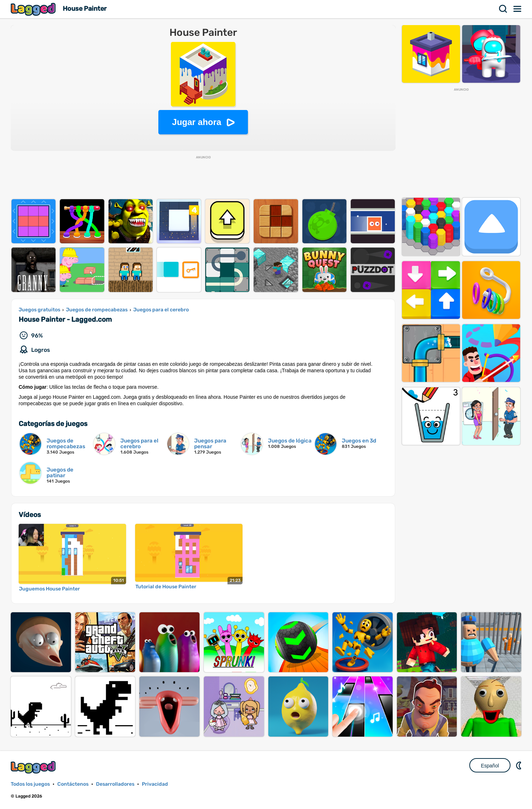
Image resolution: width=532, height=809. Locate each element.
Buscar (503, 9)
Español (490, 766)
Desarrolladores (115, 784)
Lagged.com (34, 767)
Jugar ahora (196, 122)
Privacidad (155, 784)
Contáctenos (73, 784)
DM (519, 765)
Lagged (34, 9)
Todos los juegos (30, 784)
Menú (518, 9)
